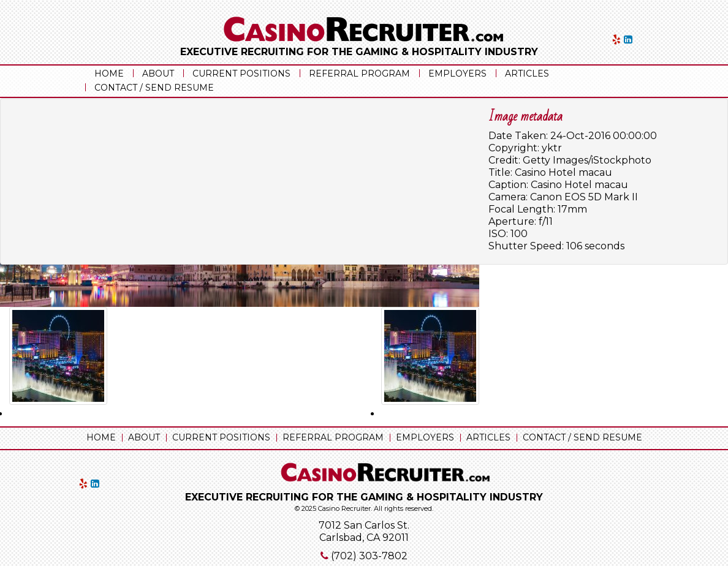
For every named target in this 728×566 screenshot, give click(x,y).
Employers (457, 74)
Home (109, 74)
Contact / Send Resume (154, 88)
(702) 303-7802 (369, 556)
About (158, 74)
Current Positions (241, 74)
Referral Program (359, 74)
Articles (527, 74)
